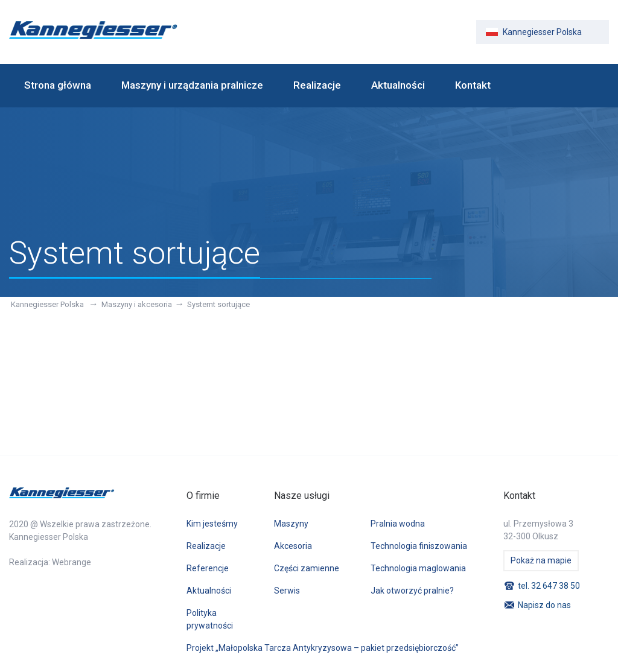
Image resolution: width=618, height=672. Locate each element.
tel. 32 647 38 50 (549, 586)
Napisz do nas (544, 605)
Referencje (208, 568)
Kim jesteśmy (212, 524)
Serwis (287, 591)
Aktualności (398, 85)
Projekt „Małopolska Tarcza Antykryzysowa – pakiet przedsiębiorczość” (323, 648)
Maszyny (291, 524)
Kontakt (473, 85)
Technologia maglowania (418, 568)
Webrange (72, 562)
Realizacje (317, 85)
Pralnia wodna (398, 524)
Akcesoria (293, 546)
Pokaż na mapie (541, 560)
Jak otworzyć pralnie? (412, 591)
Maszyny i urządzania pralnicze (192, 85)
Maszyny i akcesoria (137, 304)
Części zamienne (307, 568)
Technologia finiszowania (419, 546)
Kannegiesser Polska (48, 304)
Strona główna (58, 85)
